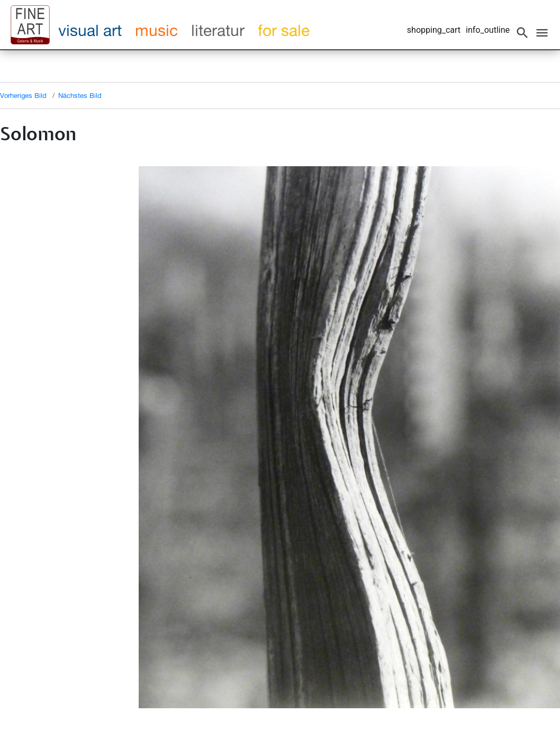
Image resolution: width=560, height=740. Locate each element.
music (156, 30)
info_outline (488, 30)
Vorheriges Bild (23, 95)
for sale (284, 30)
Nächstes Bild (80, 95)
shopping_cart (434, 30)
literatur (218, 30)
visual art (90, 30)
